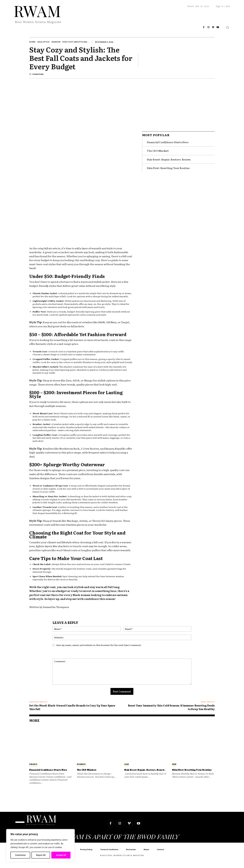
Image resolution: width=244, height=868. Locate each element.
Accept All (61, 855)
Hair (127, 764)
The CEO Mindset (158, 149)
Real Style (43, 42)
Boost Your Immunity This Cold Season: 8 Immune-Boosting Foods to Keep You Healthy (171, 707)
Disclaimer (131, 855)
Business (81, 764)
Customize (20, 855)
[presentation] (165, 651)
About (146, 855)
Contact (160, 855)
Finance (33, 764)
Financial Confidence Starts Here (168, 140)
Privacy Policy (86, 855)
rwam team (38, 74)
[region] (40, 845)
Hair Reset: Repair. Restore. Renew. (169, 158)
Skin (174, 764)
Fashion (56, 42)
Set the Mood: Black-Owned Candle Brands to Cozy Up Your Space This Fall (72, 707)
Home (32, 42)
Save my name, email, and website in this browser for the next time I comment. (99, 645)
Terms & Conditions (109, 855)
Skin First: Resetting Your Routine (168, 166)
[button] (228, 27)
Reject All (41, 855)
